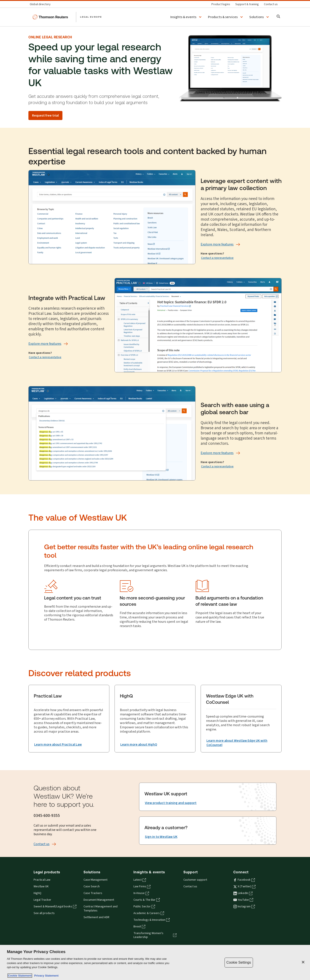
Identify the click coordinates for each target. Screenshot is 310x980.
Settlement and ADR (96, 917)
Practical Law (42, 880)
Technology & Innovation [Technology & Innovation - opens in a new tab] (152, 920)
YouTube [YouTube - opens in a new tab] (243, 900)
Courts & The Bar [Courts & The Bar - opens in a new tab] (147, 900)
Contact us (190, 886)
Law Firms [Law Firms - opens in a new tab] (142, 886)
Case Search (92, 886)
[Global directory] (41, 4)
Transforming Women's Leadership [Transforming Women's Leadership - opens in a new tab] (155, 935)
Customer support (195, 880)
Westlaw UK (41, 886)
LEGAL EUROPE (91, 17)
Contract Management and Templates (101, 909)
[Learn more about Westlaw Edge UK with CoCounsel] (241, 743)
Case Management (95, 880)
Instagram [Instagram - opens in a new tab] (244, 907)
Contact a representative (217, 258)
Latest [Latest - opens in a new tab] (140, 880)
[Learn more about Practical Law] (58, 744)
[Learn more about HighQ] (139, 744)
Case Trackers (93, 893)
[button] (187, 17)
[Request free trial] (45, 115)
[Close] (303, 962)
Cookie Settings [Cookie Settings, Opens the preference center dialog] (239, 962)
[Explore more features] (217, 244)
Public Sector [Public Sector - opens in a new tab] (144, 907)
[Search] (278, 17)
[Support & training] (247, 4)
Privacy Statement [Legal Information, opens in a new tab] (46, 976)
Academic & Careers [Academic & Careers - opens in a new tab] (149, 913)
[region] (155, 962)
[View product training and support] (171, 803)
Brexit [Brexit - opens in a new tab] (139, 927)
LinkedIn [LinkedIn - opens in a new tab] (243, 893)
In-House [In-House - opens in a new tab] (141, 893)
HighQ (37, 893)
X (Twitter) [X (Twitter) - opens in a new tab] (244, 886)
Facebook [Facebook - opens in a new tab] (244, 880)
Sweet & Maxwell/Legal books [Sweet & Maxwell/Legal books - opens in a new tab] (55, 907)
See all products (44, 913)
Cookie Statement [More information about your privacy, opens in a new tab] (20, 976)
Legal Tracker (42, 900)
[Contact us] (271, 4)
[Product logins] (221, 4)
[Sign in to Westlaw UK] (161, 837)
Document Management (99, 900)
